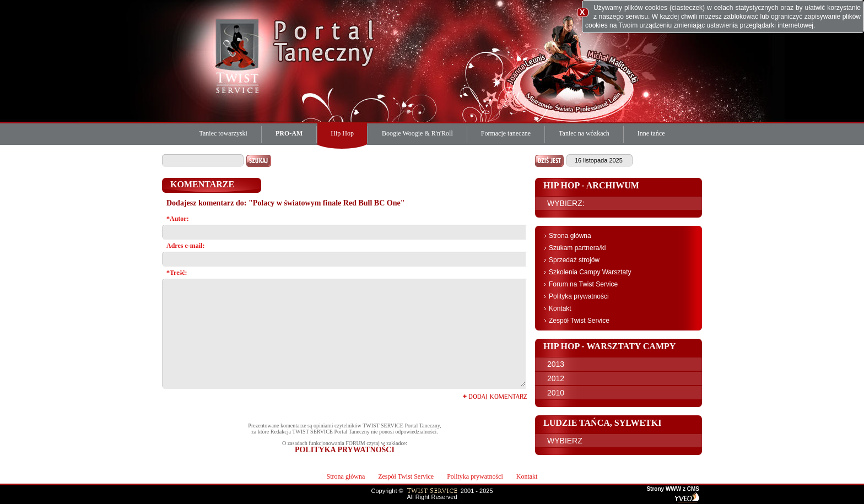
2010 (556, 393)
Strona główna (570, 236)
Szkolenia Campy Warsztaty (590, 272)
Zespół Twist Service (579, 321)
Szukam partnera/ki (577, 248)
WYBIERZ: (566, 203)
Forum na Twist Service (583, 284)
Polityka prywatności (579, 296)
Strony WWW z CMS (673, 489)
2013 (556, 364)
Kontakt (560, 308)
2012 (556, 378)
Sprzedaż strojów (574, 260)
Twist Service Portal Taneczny (239, 55)
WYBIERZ (565, 441)
